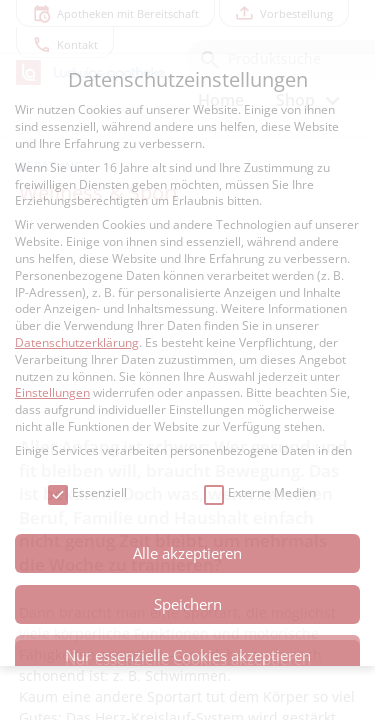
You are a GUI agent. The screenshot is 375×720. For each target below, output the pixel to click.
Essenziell (87, 493)
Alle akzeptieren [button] (187, 553)
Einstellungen (52, 392)
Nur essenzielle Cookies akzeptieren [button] (188, 655)
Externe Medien (260, 493)
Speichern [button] (188, 604)
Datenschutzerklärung (77, 342)
